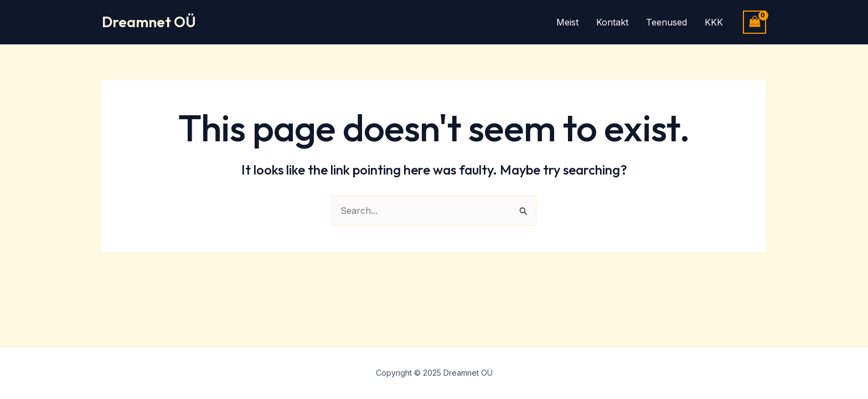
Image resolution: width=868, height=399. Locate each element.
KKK (714, 22)
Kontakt (612, 22)
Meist (567, 22)
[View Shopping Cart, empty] (755, 22)
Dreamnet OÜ (149, 22)
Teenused (666, 22)
